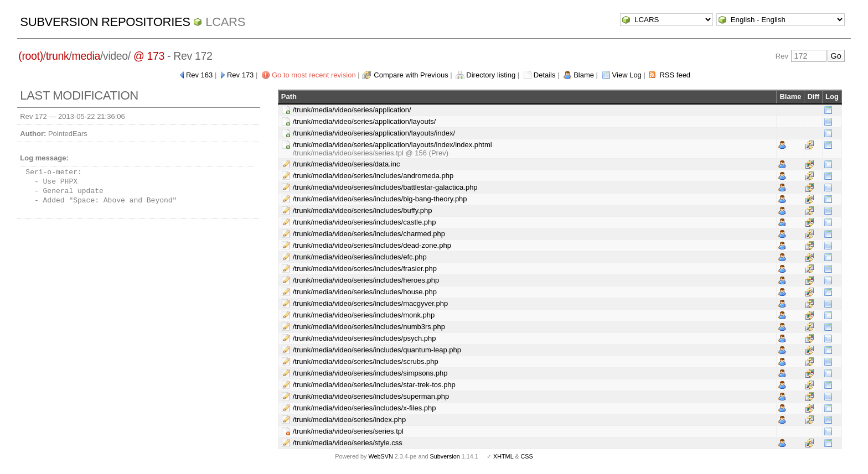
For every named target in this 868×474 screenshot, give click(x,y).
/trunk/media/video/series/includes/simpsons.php (370, 373)
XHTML (503, 456)
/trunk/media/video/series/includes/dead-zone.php (372, 245)
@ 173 (149, 56)
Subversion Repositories (105, 22)
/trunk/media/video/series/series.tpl (348, 431)
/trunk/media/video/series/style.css (348, 443)
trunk (58, 56)
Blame (584, 75)
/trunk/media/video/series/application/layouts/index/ (374, 133)
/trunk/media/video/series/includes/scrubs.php (366, 361)
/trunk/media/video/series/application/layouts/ (365, 121)
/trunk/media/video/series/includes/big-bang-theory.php (380, 199)
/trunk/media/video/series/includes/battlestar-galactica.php (385, 187)
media (86, 56)
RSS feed (675, 75)
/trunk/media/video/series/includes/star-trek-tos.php (374, 385)
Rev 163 (199, 75)
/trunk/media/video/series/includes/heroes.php (366, 280)
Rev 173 (240, 75)
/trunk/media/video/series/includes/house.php (365, 292)
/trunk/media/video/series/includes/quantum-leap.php (377, 350)
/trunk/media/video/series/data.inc (347, 164)
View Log (627, 75)
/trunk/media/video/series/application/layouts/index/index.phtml (392, 145)
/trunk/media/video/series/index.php (350, 420)
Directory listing (491, 75)
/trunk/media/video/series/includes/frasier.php (365, 269)
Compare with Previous (411, 75)
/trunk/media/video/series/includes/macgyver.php (370, 303)
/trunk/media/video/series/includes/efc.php (360, 257)
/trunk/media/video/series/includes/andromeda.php (373, 176)
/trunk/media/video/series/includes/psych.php (365, 338)
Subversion (445, 456)
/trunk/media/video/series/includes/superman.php (371, 396)
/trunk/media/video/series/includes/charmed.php (369, 234)
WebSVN (380, 456)
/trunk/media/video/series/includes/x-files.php (365, 408)
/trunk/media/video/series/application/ (352, 110)
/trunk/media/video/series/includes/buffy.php (363, 210)
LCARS (225, 22)
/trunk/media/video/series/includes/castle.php (365, 222)
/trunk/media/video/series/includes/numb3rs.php (369, 327)
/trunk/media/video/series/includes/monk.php (364, 315)
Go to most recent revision (314, 75)
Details (545, 75)
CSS (527, 456)
